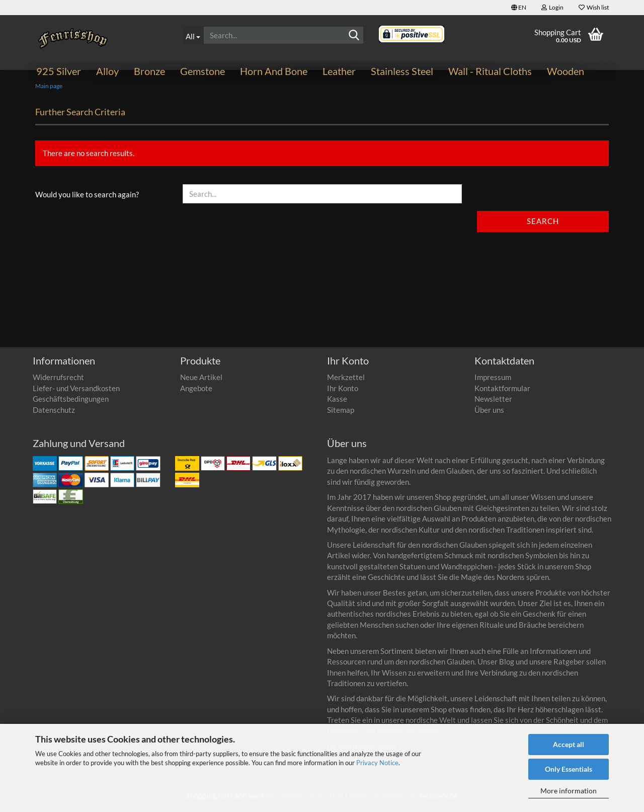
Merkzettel (346, 383)
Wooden (566, 71)
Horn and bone (274, 71)
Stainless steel (402, 71)
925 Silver (59, 71)
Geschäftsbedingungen (71, 404)
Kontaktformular (502, 394)
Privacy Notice (377, 763)
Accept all (569, 744)
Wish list (594, 7)
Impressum (493, 383)
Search (543, 227)
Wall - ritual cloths (490, 71)
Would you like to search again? (87, 200)
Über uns (489, 415)
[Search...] (193, 35)
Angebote (196, 394)
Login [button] (552, 7)
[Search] (354, 36)
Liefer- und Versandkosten (76, 394)
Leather (339, 71)
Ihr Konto (343, 394)
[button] (519, 8)
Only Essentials (569, 769)
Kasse (337, 404)
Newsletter (493, 404)
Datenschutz (54, 415)
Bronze (149, 71)
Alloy (107, 71)
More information (569, 791)
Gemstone (203, 71)
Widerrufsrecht (58, 383)
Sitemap (341, 415)
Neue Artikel (201, 383)
